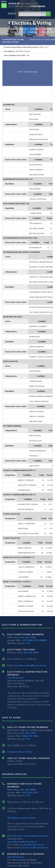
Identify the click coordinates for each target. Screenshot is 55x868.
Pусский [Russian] (14, 32)
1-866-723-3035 (30, 736)
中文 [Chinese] (23, 32)
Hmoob (23, 29)
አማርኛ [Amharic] (29, 35)
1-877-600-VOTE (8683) (34, 640)
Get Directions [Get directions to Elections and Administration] (16, 678)
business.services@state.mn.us (31, 836)
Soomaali (34, 29)
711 (28, 643)
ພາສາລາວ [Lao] (33, 32)
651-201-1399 (28, 733)
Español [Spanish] (13, 29)
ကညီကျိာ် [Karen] (40, 35)
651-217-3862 (31, 652)
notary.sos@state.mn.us (35, 847)
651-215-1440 (28, 637)
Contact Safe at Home (20, 752)
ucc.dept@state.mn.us (31, 845)
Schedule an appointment (21, 818)
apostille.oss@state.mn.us (22, 842)
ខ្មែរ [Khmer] (22, 35)
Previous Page (49, 39)
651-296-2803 (28, 790)
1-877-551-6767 (30, 792)
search (12, 14)
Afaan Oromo (48, 32)
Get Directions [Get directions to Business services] (16, 857)
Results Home (35, 39)
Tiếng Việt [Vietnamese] (47, 29)
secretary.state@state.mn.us (30, 665)
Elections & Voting (29, 23)
